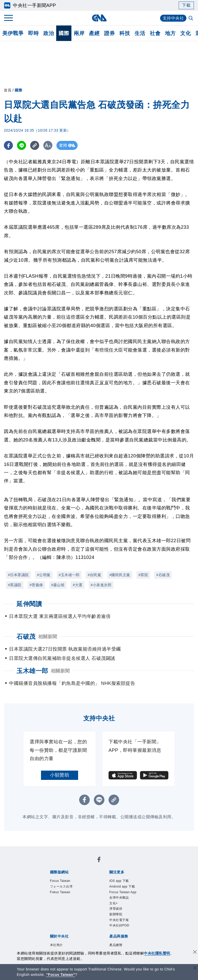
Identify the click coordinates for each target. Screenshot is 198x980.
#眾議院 (15, 585)
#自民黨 (94, 575)
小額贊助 (60, 775)
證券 (109, 33)
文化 (185, 33)
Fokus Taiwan (60, 892)
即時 (33, 33)
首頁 (8, 90)
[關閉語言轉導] (195, 969)
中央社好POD (119, 925)
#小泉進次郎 (101, 585)
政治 (49, 33)
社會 (155, 33)
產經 (94, 33)
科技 (125, 33)
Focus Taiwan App (123, 892)
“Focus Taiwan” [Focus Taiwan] (61, 975)
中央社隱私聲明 (157, 953)
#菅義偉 (36, 585)
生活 (140, 33)
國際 (64, 33)
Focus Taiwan (60, 881)
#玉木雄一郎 (69, 575)
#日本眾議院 (18, 575)
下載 (186, 5)
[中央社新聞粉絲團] (99, 860)
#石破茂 (163, 575)
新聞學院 (116, 914)
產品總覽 (116, 945)
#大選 (77, 585)
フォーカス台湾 (61, 887)
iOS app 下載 (119, 881)
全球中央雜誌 (119, 898)
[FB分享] (8, 145)
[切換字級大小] (48, 145)
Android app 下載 (122, 887)
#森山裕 (58, 585)
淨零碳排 (116, 909)
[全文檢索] (191, 19)
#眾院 (143, 575)
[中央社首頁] (99, 18)
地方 (170, 33)
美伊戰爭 (13, 33)
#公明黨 (44, 575)
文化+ (114, 903)
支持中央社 (173, 18)
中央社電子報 (119, 920)
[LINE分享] (22, 145)
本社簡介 (56, 945)
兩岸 (79, 33)
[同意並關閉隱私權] (195, 953)
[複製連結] (35, 145)
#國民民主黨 (120, 575)
